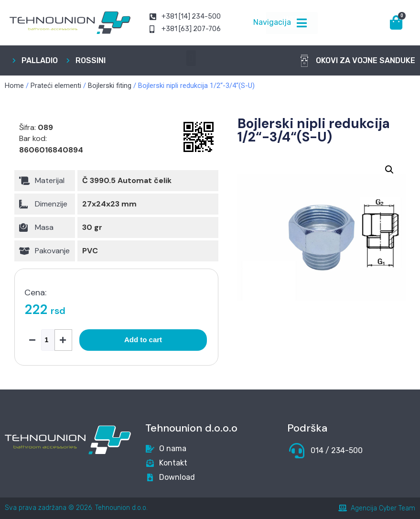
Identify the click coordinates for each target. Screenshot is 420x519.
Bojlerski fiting (110, 86)
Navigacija (272, 22)
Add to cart (143, 340)
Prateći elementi (56, 86)
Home (14, 86)
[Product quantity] (48, 340)
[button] (191, 58)
